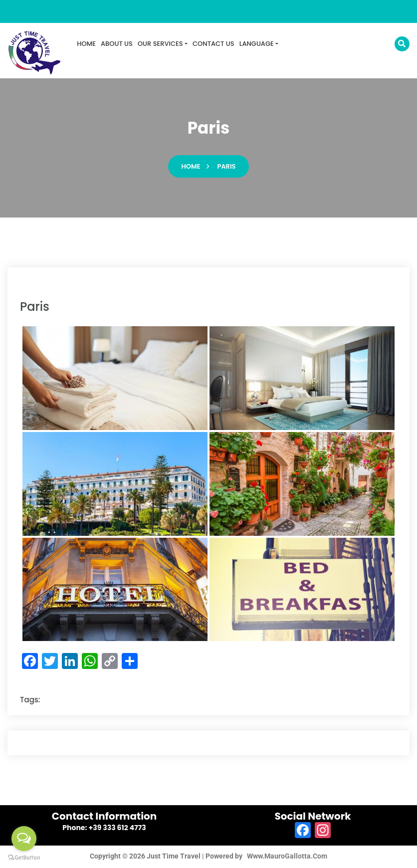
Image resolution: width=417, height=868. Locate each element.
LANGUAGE (257, 44)
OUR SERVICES (160, 44)
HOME (86, 44)
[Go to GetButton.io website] (24, 858)
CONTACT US (213, 44)
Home (191, 168)
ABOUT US (117, 44)
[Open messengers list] (24, 839)
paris (226, 168)
